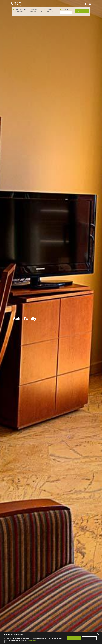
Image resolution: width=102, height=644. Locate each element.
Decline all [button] (89, 638)
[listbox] (98, 634)
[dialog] (51, 638)
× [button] (100, 634)
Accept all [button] (74, 638)
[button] (34, 642)
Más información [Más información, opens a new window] (32, 640)
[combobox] (81, 4)
